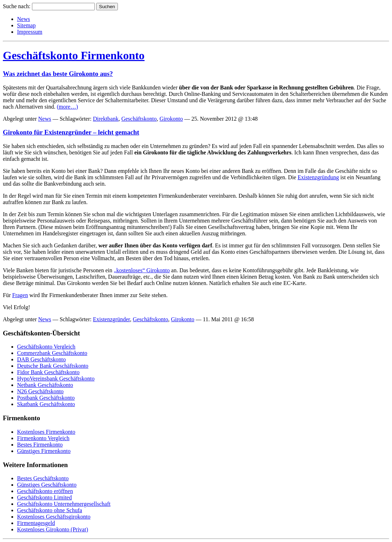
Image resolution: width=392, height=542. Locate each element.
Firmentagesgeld (36, 523)
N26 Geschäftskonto (40, 391)
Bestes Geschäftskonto (43, 478)
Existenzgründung (318, 177)
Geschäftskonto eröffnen (45, 491)
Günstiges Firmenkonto (44, 451)
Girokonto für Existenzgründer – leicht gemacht (71, 132)
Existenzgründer (111, 319)
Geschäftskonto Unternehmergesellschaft (64, 504)
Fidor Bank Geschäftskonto (48, 372)
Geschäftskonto (139, 119)
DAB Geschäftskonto (41, 359)
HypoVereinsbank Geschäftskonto (56, 379)
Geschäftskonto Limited (44, 497)
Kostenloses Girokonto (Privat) (53, 529)
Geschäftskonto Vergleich (46, 347)
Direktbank (106, 119)
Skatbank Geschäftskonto (46, 404)
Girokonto (171, 119)
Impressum (30, 32)
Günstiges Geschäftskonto (47, 485)
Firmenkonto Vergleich (43, 438)
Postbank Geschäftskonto (46, 398)
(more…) (67, 107)
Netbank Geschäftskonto (45, 385)
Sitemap (26, 25)
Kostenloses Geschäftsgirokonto (54, 517)
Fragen (20, 295)
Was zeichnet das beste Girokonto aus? (58, 74)
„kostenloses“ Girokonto (142, 270)
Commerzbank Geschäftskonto (52, 353)
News (23, 19)
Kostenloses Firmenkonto (46, 432)
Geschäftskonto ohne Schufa (50, 510)
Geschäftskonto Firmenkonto (74, 55)
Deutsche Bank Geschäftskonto (53, 366)
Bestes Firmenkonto (40, 445)
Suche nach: (17, 6)
